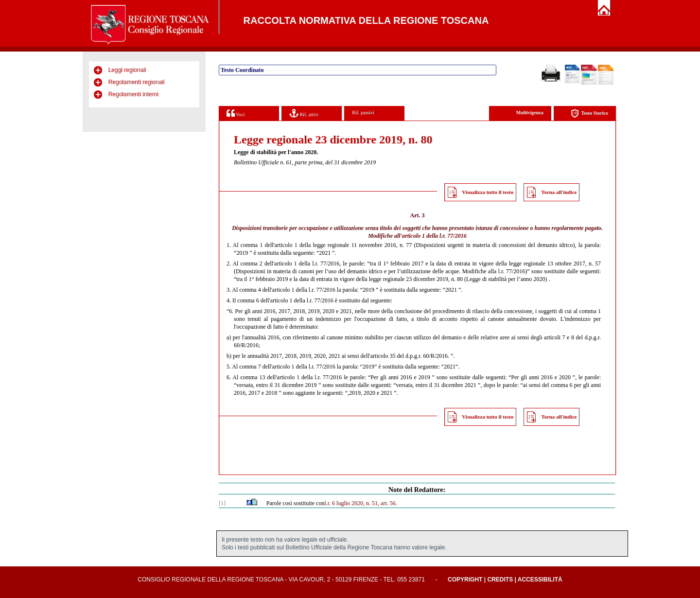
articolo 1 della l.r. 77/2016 (434, 236)
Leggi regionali (127, 70)
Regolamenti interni (133, 94)
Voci (236, 113)
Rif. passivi (363, 113)
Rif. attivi (304, 113)
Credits (500, 580)
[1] (222, 503)
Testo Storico (589, 114)
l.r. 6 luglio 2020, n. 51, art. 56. (360, 503)
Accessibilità (540, 580)
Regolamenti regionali (137, 82)
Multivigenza (530, 113)
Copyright (465, 580)
